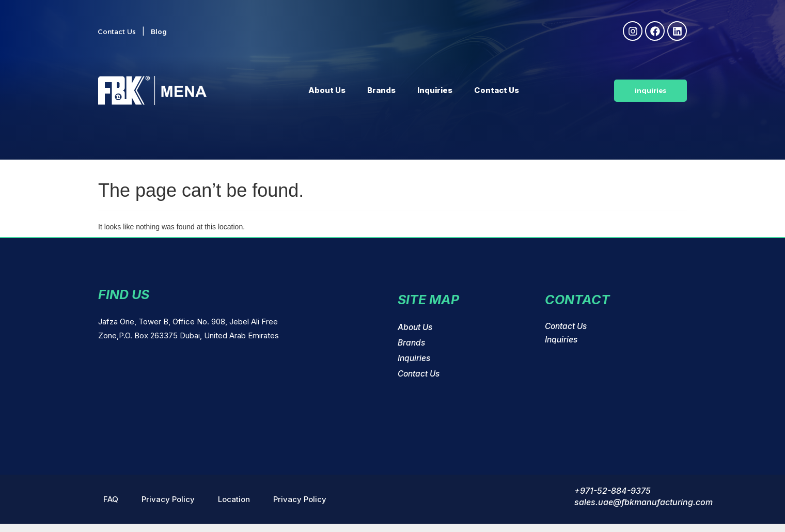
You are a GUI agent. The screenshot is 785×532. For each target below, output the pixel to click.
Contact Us (497, 90)
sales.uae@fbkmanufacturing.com (643, 502)
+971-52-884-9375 (613, 491)
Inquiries (435, 90)
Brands (381, 90)
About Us (327, 90)
